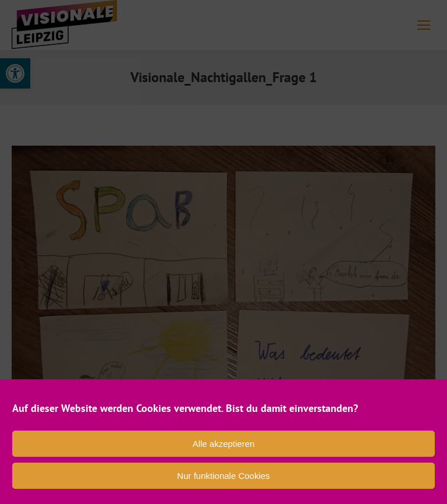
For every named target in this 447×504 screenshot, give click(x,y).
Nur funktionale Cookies (223, 476)
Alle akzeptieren (224, 444)
